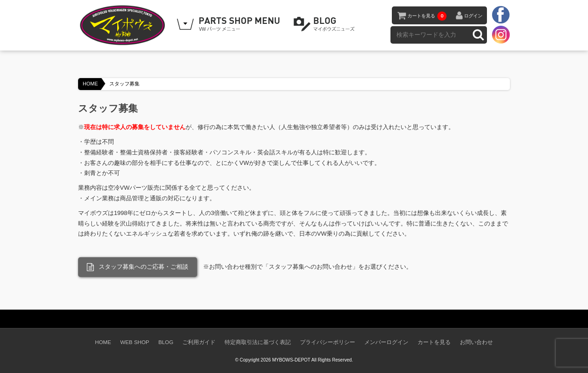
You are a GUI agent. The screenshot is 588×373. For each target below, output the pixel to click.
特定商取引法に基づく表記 (258, 342)
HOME (90, 84)
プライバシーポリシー (328, 342)
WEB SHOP (135, 342)
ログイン (473, 16)
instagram (501, 34)
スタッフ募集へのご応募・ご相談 (138, 267)
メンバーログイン (386, 342)
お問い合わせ (476, 342)
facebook (501, 15)
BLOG (326, 24)
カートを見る (427, 16)
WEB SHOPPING (230, 24)
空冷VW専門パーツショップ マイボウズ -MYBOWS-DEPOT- (124, 25)
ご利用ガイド (199, 342)
